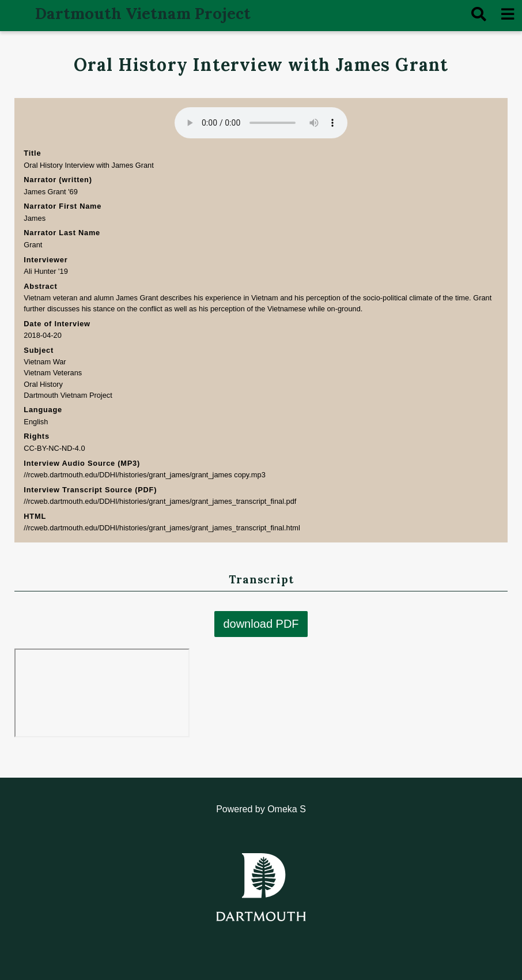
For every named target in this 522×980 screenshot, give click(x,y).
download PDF (261, 624)
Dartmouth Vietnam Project (143, 13)
